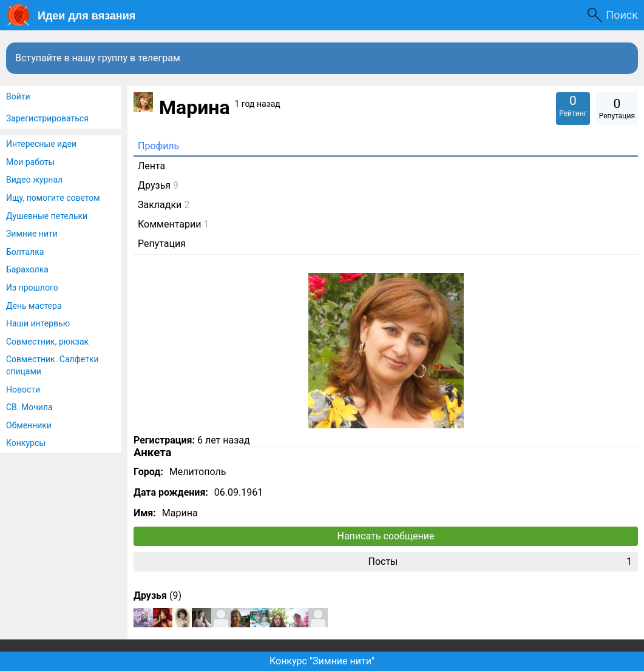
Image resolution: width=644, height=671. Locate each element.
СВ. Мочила (29, 407)
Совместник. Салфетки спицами (53, 365)
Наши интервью (38, 323)
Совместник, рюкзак (47, 342)
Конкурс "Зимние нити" (322, 661)
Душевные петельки (47, 216)
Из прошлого (32, 288)
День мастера (34, 306)
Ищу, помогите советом (53, 198)
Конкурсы (26, 443)
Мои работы (30, 162)
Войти (18, 96)
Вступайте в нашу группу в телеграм (98, 58)
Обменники (29, 425)
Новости (23, 389)
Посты (500, 562)
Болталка (25, 252)
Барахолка (27, 269)
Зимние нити (32, 234)
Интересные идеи (41, 144)
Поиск (622, 15)
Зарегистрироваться (47, 118)
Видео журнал (34, 180)
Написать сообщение (386, 536)
